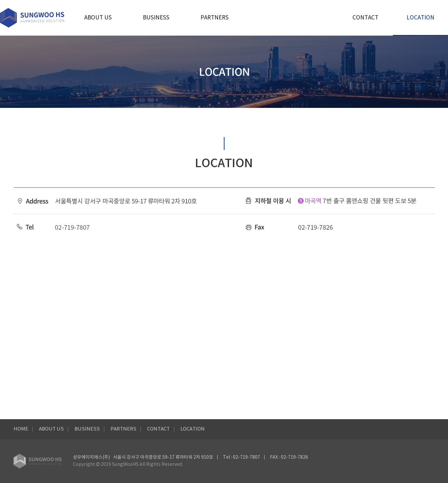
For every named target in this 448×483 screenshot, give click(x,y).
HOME (21, 429)
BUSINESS (156, 18)
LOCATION (420, 18)
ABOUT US (98, 18)
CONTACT (365, 18)
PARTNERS (215, 18)
